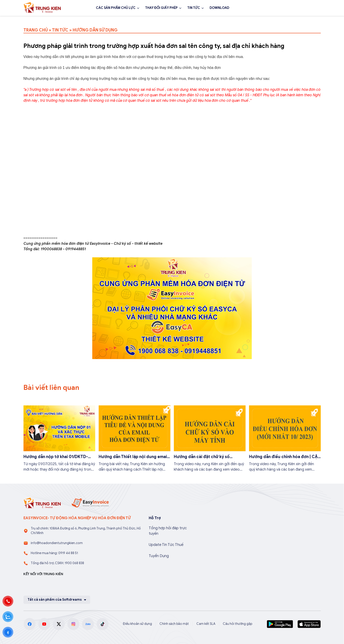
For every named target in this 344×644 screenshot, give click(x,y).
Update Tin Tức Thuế (166, 545)
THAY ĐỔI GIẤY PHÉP (161, 8)
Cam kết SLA (206, 624)
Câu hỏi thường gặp (238, 624)
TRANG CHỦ (36, 30)
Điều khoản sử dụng (137, 624)
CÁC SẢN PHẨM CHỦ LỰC (116, 8)
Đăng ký (308, 8)
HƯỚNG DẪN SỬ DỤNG (95, 30)
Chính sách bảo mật (174, 624)
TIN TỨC (194, 8)
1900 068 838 (276, 8)
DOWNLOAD (219, 8)
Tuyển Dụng (159, 556)
